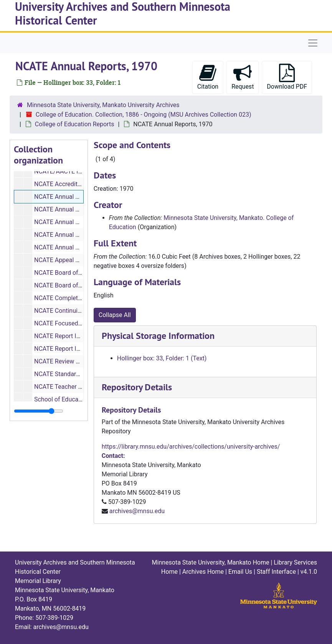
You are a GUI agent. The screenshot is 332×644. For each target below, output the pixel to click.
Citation (208, 77)
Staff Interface (276, 572)
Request (243, 77)
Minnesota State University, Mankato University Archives (103, 105)
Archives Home (203, 572)
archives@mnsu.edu (137, 511)
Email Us (240, 572)
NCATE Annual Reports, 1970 (74, 197)
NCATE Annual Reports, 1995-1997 (82, 247)
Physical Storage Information (158, 336)
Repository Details (137, 387)
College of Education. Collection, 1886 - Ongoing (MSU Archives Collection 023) (144, 115)
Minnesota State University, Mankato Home (211, 562)
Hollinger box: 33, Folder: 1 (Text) (162, 358)
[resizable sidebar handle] (39, 411)
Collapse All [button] (115, 315)
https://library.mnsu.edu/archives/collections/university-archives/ (191, 447)
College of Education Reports (75, 124)
